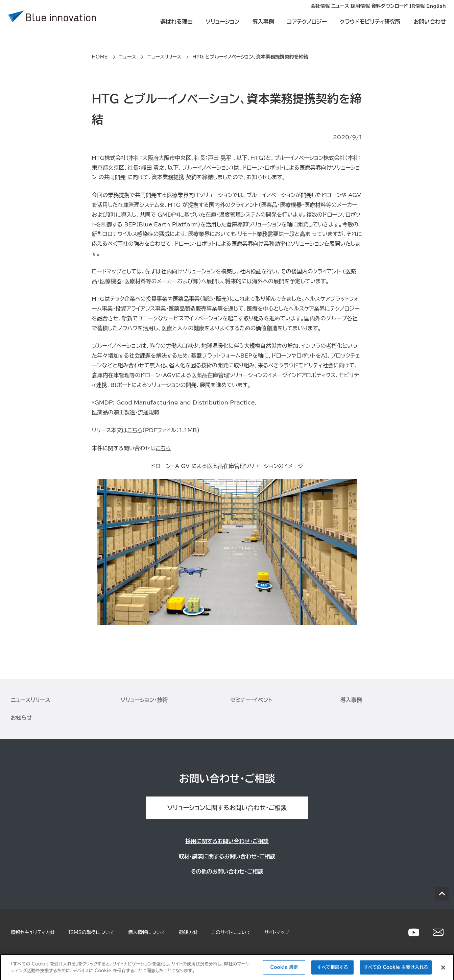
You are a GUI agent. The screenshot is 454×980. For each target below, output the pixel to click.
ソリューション (222, 28)
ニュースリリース (31, 700)
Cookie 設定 (284, 970)
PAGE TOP (442, 894)
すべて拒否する (333, 970)
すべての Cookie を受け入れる (396, 970)
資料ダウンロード (366, 12)
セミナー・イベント (252, 700)
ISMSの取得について (91, 932)
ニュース (294, 12)
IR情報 (405, 12)
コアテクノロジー (307, 28)
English (436, 12)
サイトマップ (277, 932)
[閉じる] (443, 970)
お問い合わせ (430, 28)
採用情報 (326, 12)
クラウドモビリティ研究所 (370, 28)
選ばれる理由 (176, 28)
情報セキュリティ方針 (33, 932)
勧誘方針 (189, 932)
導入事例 (263, 28)
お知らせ (21, 718)
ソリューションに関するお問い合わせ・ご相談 (227, 808)
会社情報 (262, 12)
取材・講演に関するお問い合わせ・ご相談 (227, 856)
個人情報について (147, 932)
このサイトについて (231, 932)
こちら (135, 430)
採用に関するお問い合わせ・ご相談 (227, 841)
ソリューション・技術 (144, 700)
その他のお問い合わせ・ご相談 (227, 872)
